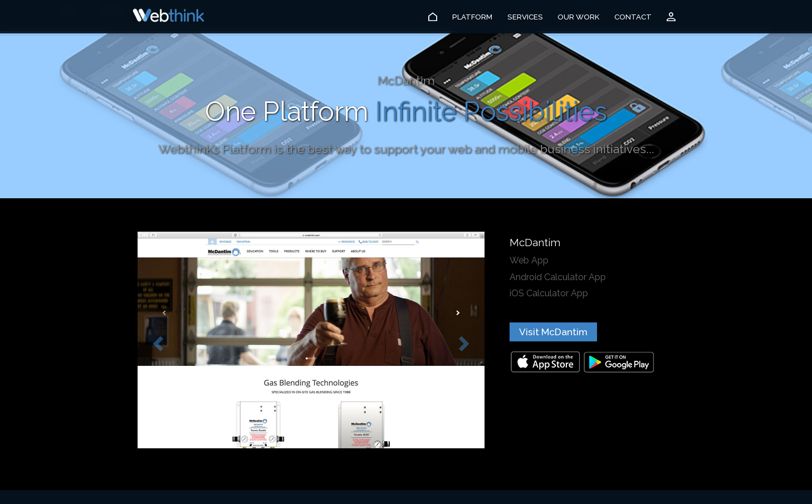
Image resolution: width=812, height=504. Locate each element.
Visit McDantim (553, 332)
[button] (156, 340)
